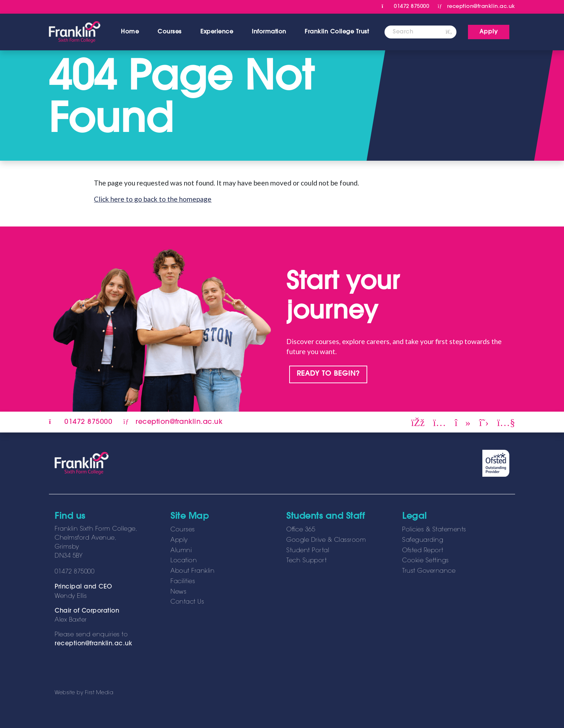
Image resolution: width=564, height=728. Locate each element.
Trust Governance (429, 571)
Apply (179, 540)
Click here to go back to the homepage (153, 199)
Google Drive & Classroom (326, 540)
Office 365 (301, 530)
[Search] (413, 32)
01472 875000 (405, 6)
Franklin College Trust (337, 32)
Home (130, 32)
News (178, 592)
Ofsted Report (423, 551)
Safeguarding (423, 540)
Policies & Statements (434, 530)
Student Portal (308, 551)
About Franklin (192, 571)
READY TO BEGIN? (328, 374)
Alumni (181, 551)
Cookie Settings (426, 561)
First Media (99, 693)
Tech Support (306, 561)
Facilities (183, 582)
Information (269, 32)
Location (184, 561)
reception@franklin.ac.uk (93, 644)
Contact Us (187, 602)
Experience (217, 32)
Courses (170, 32)
